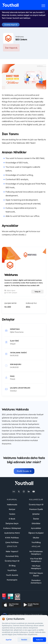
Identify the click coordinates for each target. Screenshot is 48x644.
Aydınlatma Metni (12, 533)
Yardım (12, 514)
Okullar (36, 538)
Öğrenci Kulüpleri (36, 533)
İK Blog (12, 566)
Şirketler (36, 514)
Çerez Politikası (12, 542)
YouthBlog (36, 542)
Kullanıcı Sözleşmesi (12, 528)
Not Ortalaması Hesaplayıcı (36, 553)
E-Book (12, 519)
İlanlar (36, 519)
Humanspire (12, 580)
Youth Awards (12, 575)
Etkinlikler (36, 523)
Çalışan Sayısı (10, 303)
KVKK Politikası (12, 538)
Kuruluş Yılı (31, 303)
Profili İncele (24, 471)
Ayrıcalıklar (36, 528)
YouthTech (12, 570)
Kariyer (12, 509)
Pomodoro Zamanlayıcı (36, 582)
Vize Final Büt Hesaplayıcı (36, 560)
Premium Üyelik (36, 509)
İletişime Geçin (12, 523)
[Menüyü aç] (43, 6)
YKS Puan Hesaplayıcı (36, 567)
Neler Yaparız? (12, 551)
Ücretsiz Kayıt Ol (11, 25)
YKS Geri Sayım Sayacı (36, 574)
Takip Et (37, 292)
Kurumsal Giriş (12, 556)
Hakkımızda (12, 505)
